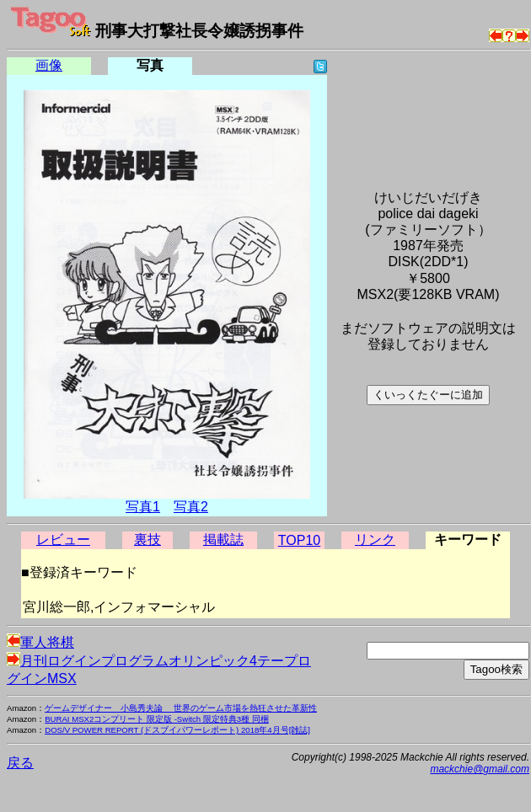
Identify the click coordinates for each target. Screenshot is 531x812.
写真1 (143, 507)
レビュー (63, 540)
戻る (20, 763)
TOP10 (299, 540)
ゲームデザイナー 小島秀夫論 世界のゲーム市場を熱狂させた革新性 (181, 708)
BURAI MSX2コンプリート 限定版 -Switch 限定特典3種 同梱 (157, 719)
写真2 (191, 507)
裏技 (147, 540)
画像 (49, 65)
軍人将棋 (40, 642)
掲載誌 (223, 540)
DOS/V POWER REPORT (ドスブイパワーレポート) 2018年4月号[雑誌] (177, 730)
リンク (375, 540)
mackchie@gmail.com (480, 769)
